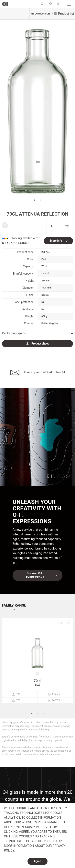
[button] (69, 4)
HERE (51, 841)
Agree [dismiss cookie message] (37, 861)
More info (56, 241)
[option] (37, 111)
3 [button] (43, 714)
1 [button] (35, 200)
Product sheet (37, 343)
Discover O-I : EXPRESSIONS (35, 575)
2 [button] (40, 200)
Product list (63, 14)
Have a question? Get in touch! (38, 372)
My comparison (40, 14)
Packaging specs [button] (37, 333)
